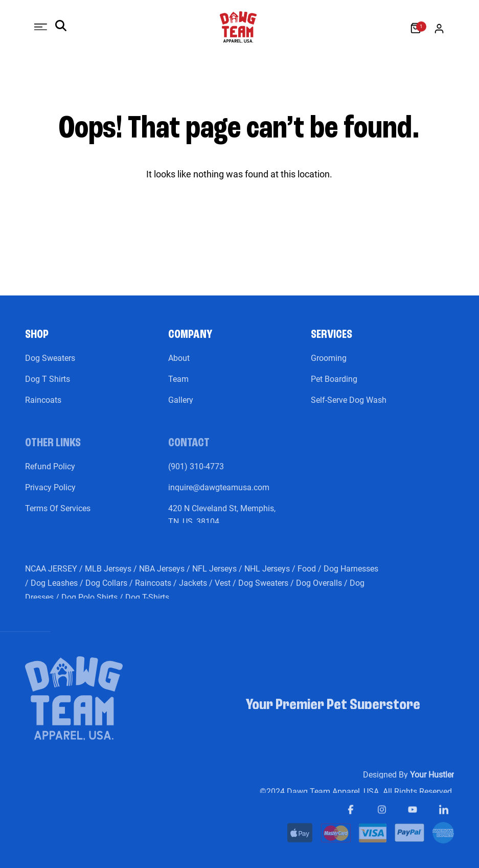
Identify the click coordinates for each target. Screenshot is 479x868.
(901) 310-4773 (196, 474)
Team (178, 387)
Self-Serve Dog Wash (349, 408)
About (179, 366)
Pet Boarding (334, 387)
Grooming (329, 366)
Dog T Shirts (48, 387)
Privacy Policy (50, 495)
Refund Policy (50, 474)
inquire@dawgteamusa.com (219, 495)
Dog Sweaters (50, 366)
